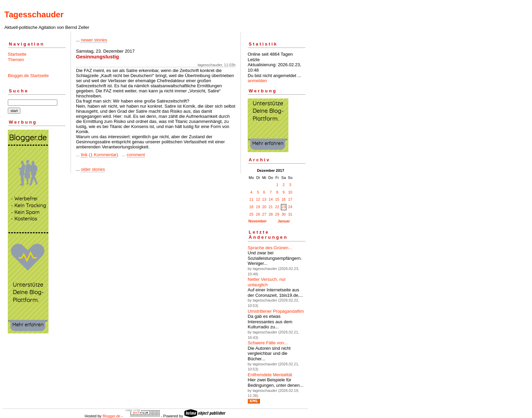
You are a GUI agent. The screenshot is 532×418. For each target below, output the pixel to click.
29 (277, 214)
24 (290, 207)
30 (284, 214)
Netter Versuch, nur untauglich (267, 282)
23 (284, 207)
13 (264, 199)
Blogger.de (111, 416)
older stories (93, 169)
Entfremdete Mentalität (270, 375)
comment (136, 155)
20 (264, 207)
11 (251, 199)
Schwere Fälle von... (268, 343)
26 (258, 214)
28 (271, 214)
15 (277, 199)
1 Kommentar (103, 155)
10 (290, 192)
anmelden (257, 81)
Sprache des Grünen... (270, 248)
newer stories (94, 40)
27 (264, 214)
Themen (16, 60)
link (84, 155)
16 (284, 199)
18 (251, 207)
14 (271, 199)
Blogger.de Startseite (28, 76)
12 (258, 199)
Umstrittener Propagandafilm (276, 311)
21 (271, 207)
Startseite (17, 54)
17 (290, 199)
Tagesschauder (34, 14)
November (258, 221)
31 (290, 214)
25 (251, 214)
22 (277, 207)
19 (258, 207)
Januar (284, 221)
